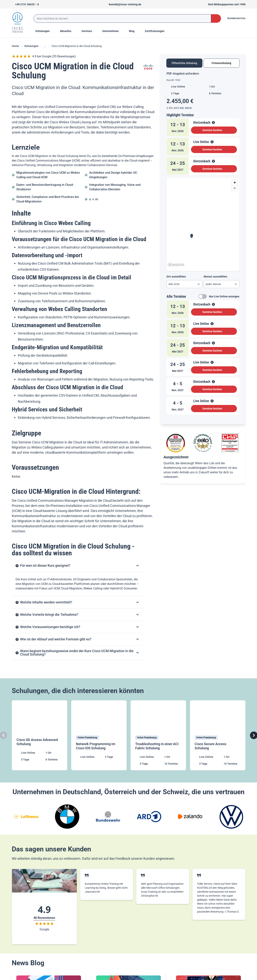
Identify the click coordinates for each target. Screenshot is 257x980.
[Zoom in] (235, 182)
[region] (203, 223)
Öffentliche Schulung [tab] (184, 63)
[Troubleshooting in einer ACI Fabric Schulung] (158, 735)
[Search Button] (216, 18)
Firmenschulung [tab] (221, 63)
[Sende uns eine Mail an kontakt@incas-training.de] (123, 4)
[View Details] (213, 123)
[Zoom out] (235, 188)
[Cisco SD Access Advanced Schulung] (40, 735)
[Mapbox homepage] (176, 265)
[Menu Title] (68, 31)
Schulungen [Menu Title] (45, 31)
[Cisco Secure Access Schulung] (218, 735)
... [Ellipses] (45, 46)
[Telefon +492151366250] (25, 4)
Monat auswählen (216, 276)
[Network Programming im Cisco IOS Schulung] (99, 735)
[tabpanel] (203, 244)
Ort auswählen (176, 276)
